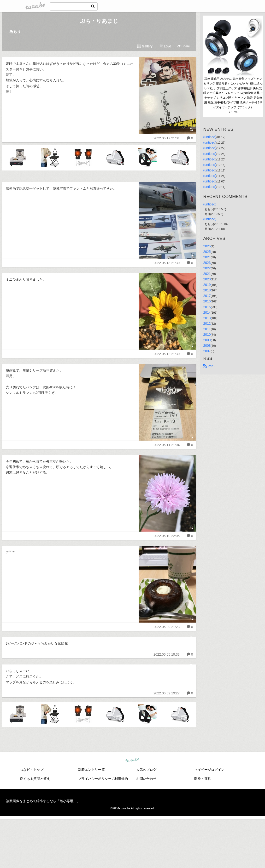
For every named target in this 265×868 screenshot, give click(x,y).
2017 (207, 296)
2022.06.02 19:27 (167, 693)
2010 (207, 335)
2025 (207, 252)
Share (184, 46)
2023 (207, 263)
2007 (207, 351)
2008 (207, 346)
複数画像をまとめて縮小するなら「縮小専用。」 (43, 801)
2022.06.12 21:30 (167, 354)
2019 (207, 285)
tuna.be (132, 760)
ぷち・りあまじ (99, 21)
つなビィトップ (32, 770)
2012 (207, 323)
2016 (207, 301)
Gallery (145, 46)
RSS (209, 366)
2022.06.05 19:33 (167, 654)
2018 (207, 290)
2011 (207, 329)
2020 (207, 279)
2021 (207, 274)
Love (165, 46)
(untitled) (210, 137)
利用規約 (121, 779)
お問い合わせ (146, 779)
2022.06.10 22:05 (167, 536)
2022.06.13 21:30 (167, 263)
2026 (207, 246)
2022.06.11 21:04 (167, 445)
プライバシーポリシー (95, 779)
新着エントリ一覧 (91, 770)
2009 (207, 340)
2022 (207, 268)
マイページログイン (209, 770)
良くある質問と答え (35, 779)
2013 (207, 318)
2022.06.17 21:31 (167, 138)
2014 (207, 312)
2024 (207, 257)
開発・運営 (203, 779)
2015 (207, 307)
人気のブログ (146, 770)
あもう (15, 31)
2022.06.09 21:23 (167, 627)
